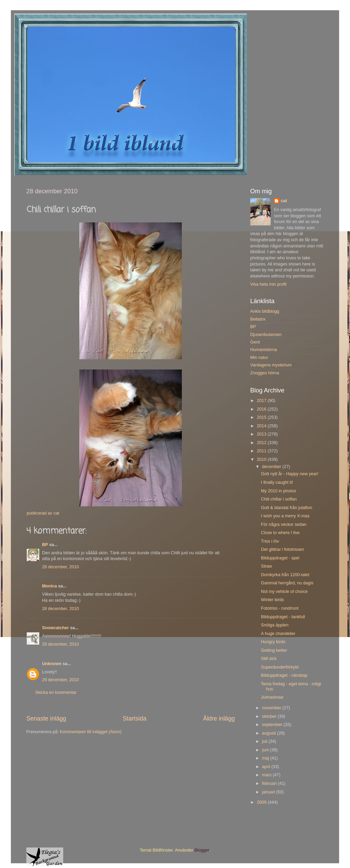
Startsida (135, 718)
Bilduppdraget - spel (280, 558)
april (267, 767)
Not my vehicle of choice (284, 592)
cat (284, 201)
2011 (262, 451)
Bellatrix (258, 319)
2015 (262, 417)
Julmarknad (272, 697)
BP (45, 545)
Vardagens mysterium (271, 365)
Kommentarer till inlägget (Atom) (91, 732)
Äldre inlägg (219, 718)
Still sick (268, 659)
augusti (270, 733)
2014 (262, 426)
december (272, 467)
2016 (262, 409)
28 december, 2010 (60, 567)
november (272, 708)
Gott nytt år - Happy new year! (290, 474)
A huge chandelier (278, 634)
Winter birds (272, 600)
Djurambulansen (266, 335)
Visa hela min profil (268, 284)
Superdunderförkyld (280, 667)
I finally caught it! (277, 482)
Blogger (202, 850)
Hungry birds (273, 642)
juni (266, 750)
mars (267, 775)
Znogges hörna (265, 373)
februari (270, 783)
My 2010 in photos (278, 491)
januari (269, 792)
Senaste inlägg (46, 718)
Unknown (52, 664)
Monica (49, 586)
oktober (270, 716)
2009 (262, 802)
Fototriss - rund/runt (280, 608)
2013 (262, 434)
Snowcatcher (55, 628)
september (273, 725)
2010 (262, 459)
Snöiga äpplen (275, 625)
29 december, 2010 (60, 680)
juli (265, 741)
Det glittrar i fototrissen (282, 549)
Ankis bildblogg (265, 311)
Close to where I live (280, 533)
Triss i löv (270, 541)
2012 (262, 443)
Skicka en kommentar (56, 692)
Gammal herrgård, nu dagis (287, 583)
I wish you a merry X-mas (285, 516)
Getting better (274, 650)
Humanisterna (264, 350)
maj (266, 758)
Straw (266, 566)
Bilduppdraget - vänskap (284, 675)
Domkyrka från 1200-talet (285, 575)
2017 (262, 401)
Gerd (255, 342)
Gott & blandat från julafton (286, 508)
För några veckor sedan (284, 524)
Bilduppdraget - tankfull (283, 617)
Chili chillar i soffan (279, 499)
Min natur (259, 358)
